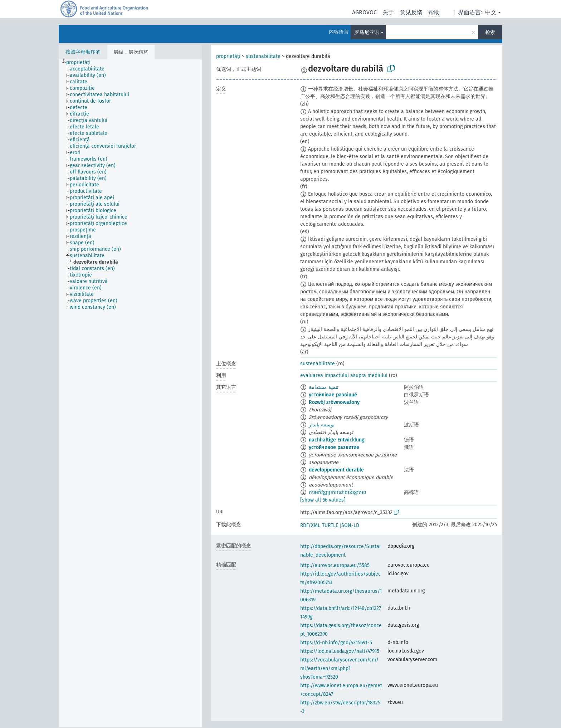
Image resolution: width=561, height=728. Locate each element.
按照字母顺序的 (83, 52)
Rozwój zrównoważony (334, 402)
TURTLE (330, 525)
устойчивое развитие (334, 447)
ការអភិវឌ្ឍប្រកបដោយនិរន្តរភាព (338, 492)
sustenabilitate (263, 56)
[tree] (130, 393)
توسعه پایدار (322, 425)
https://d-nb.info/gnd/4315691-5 (336, 643)
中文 (491, 12)
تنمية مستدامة (324, 387)
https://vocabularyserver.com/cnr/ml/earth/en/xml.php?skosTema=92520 (339, 668)
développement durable (336, 470)
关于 (388, 12)
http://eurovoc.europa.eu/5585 (335, 565)
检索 (490, 32)
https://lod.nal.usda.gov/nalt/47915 (340, 651)
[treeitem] (81, 63)
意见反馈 (411, 12)
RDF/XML (310, 525)
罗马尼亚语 (367, 32)
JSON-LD (350, 525)
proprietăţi (228, 56)
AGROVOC (364, 12)
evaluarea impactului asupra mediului (344, 375)
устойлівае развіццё (333, 395)
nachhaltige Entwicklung (337, 440)
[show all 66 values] (323, 500)
